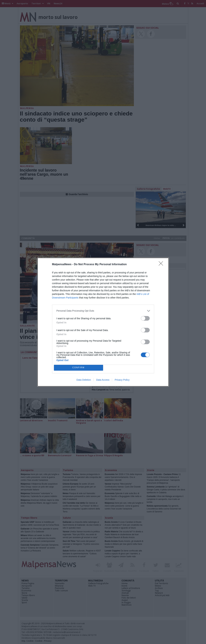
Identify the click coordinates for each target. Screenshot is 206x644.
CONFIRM (79, 368)
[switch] (145, 318)
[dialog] (103, 322)
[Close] (162, 265)
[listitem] (103, 311)
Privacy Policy (122, 380)
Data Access (103, 380)
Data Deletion (84, 380)
